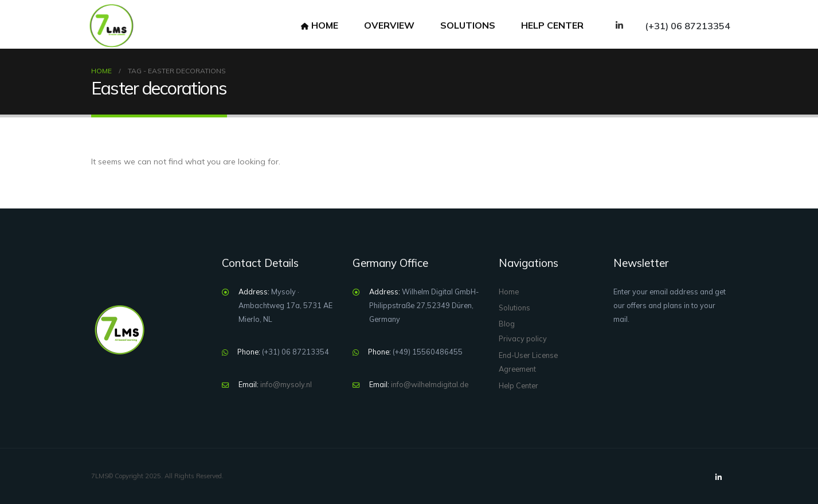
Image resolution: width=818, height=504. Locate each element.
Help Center (518, 385)
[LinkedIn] (619, 25)
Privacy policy (523, 338)
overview (389, 25)
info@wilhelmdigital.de (430, 384)
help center (552, 25)
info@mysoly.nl (286, 384)
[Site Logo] (111, 26)
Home (320, 25)
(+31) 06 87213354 (688, 26)
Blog (507, 324)
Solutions (468, 25)
